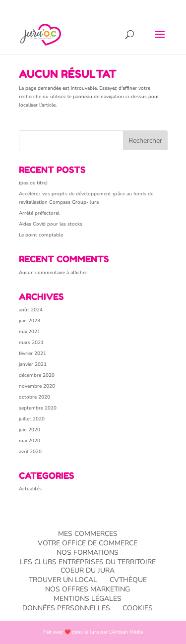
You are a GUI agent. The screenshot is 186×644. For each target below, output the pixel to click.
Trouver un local (63, 580)
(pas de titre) (33, 183)
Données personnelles (66, 608)
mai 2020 (30, 441)
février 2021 (32, 353)
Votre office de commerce (88, 543)
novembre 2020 (37, 386)
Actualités (30, 489)
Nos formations (88, 553)
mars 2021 (31, 343)
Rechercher (145, 141)
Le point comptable (41, 235)
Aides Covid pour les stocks (51, 224)
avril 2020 (30, 452)
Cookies (138, 608)
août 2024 (31, 310)
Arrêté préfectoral (39, 213)
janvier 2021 (33, 364)
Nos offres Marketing (88, 589)
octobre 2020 (34, 397)
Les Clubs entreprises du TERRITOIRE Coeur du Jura (88, 566)
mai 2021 (30, 332)
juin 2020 (30, 430)
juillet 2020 (32, 419)
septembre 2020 (38, 408)
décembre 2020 (37, 375)
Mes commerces (88, 534)
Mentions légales (88, 599)
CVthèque (128, 580)
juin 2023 (30, 321)
